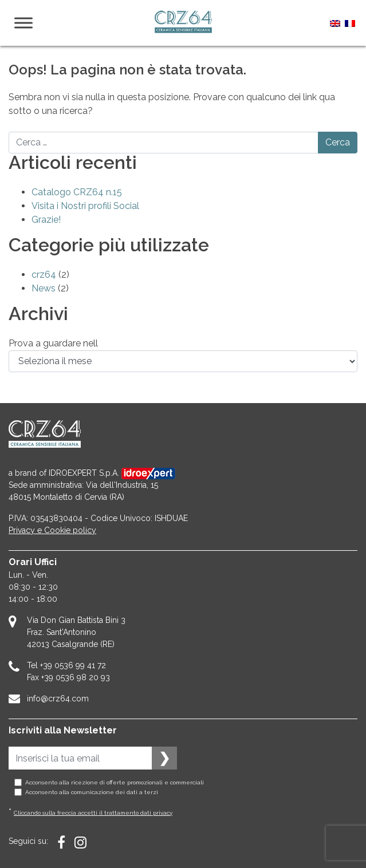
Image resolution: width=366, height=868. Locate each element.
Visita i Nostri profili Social (85, 206)
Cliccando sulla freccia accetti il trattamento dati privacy (93, 813)
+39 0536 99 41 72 (73, 665)
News (44, 288)
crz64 (44, 275)
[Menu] (23, 23)
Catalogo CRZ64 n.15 (77, 192)
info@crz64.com (58, 699)
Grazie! (46, 220)
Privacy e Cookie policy (52, 530)
